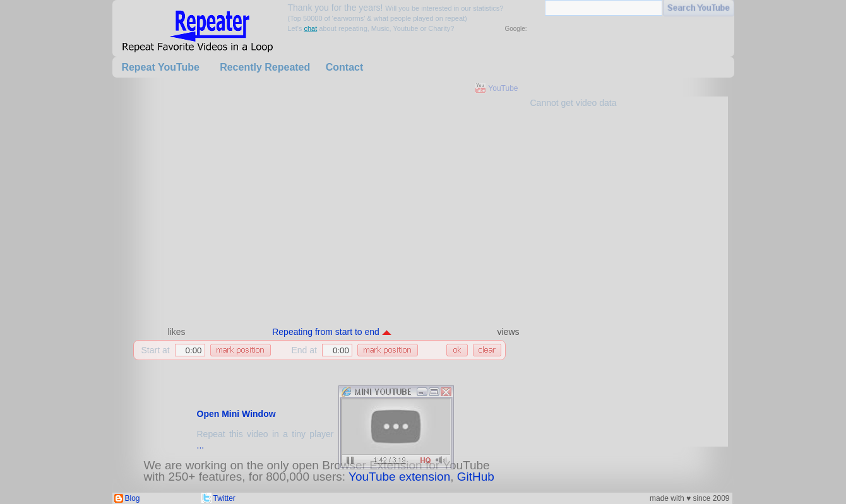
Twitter (224, 498)
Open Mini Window (236, 414)
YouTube (503, 88)
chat (310, 28)
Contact (345, 67)
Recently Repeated (265, 67)
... (201, 445)
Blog (133, 498)
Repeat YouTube (160, 67)
